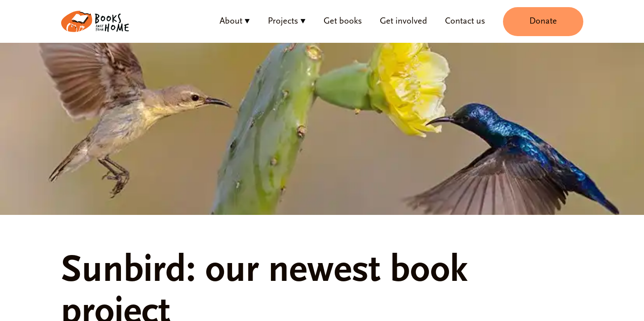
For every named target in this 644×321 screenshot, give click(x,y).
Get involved (403, 21)
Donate (543, 21)
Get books (343, 21)
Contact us (465, 21)
